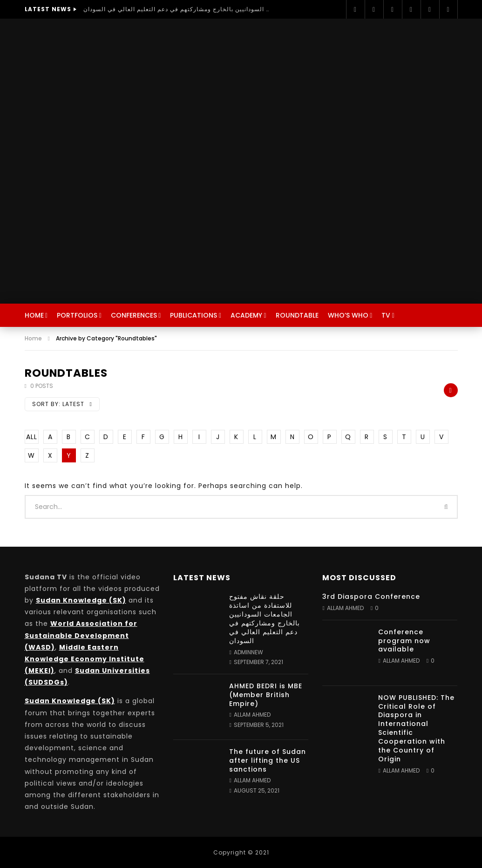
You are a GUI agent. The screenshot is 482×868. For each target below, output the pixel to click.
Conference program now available (404, 641)
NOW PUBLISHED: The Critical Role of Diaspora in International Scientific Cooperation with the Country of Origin (416, 728)
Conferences (134, 315)
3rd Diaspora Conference (371, 597)
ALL (32, 437)
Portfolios (77, 315)
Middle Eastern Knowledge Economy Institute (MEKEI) (85, 659)
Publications (193, 315)
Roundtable (297, 315)
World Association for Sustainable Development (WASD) (81, 635)
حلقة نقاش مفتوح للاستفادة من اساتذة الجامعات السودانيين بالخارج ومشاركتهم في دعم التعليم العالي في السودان (177, 9)
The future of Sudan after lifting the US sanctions (268, 760)
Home (34, 315)
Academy (246, 315)
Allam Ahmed (252, 715)
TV (386, 315)
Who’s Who (348, 315)
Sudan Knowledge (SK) (81, 600)
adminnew (248, 652)
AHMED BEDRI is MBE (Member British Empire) (266, 695)
